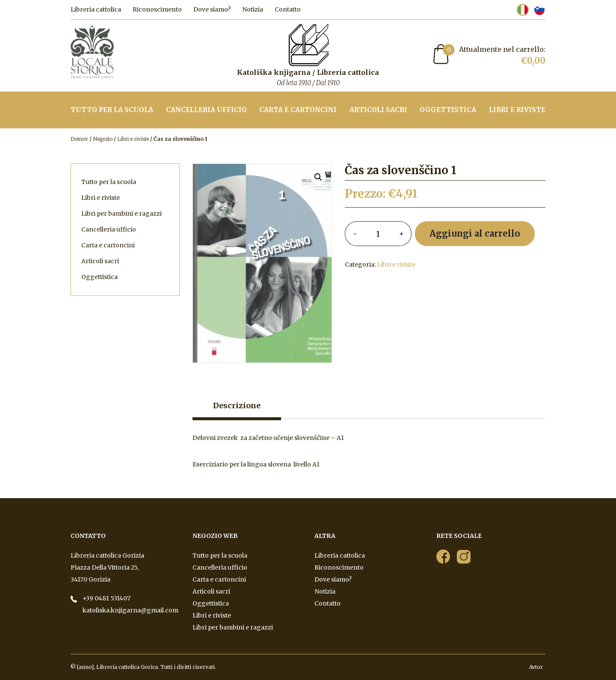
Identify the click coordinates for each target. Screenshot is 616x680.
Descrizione (237, 405)
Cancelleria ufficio (206, 110)
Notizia (253, 9)
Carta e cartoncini (298, 110)
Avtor (537, 667)
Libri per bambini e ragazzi (121, 214)
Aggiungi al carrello (475, 233)
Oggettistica (448, 110)
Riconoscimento (157, 9)
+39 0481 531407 (106, 598)
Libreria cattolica (96, 9)
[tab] (237, 408)
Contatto (288, 9)
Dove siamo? (212, 9)
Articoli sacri (378, 110)
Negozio (103, 139)
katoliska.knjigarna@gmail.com (130, 610)
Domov (79, 139)
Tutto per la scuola (112, 110)
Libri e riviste (517, 110)
